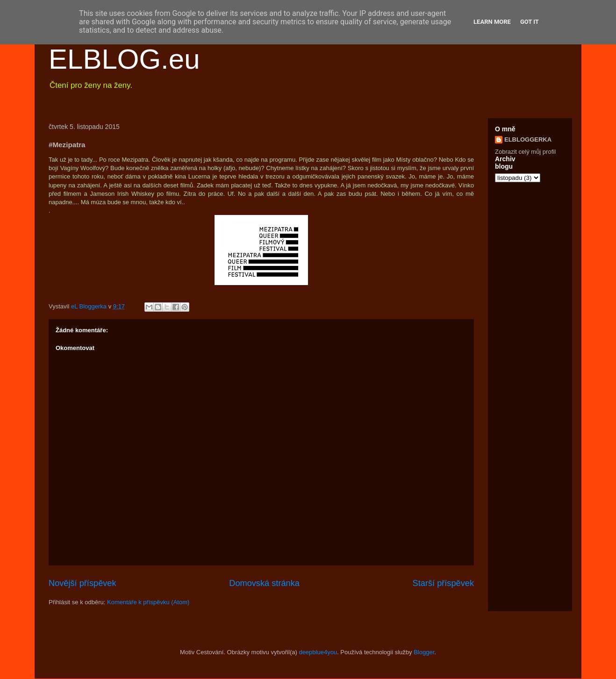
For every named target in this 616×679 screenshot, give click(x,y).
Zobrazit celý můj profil (525, 152)
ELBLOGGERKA (528, 139)
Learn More (492, 22)
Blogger (424, 652)
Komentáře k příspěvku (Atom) (148, 602)
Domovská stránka (264, 583)
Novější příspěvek (82, 583)
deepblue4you (318, 652)
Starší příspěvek (443, 583)
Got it (530, 22)
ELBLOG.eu (124, 59)
